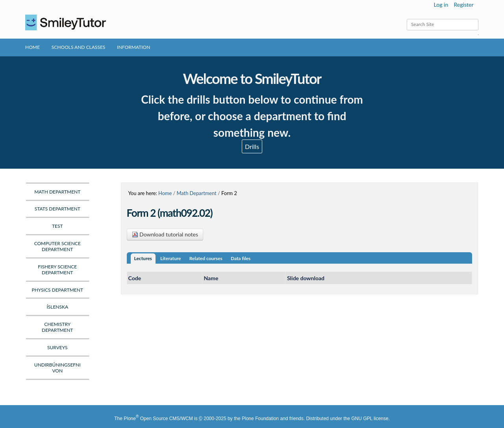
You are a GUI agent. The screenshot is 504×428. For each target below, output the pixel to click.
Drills (252, 146)
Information (133, 47)
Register (463, 5)
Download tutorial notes (165, 234)
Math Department (197, 193)
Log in (441, 5)
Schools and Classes (79, 47)
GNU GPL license (370, 419)
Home (32, 47)
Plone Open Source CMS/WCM (158, 419)
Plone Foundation (260, 419)
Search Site (407, 19)
